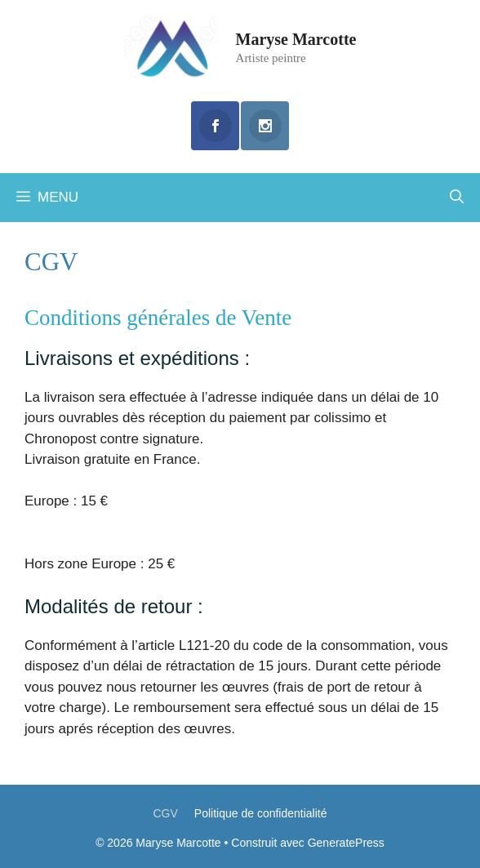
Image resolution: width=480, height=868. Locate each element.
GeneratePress (346, 843)
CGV (165, 813)
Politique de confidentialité (261, 813)
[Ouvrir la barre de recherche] (457, 198)
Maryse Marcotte (296, 39)
